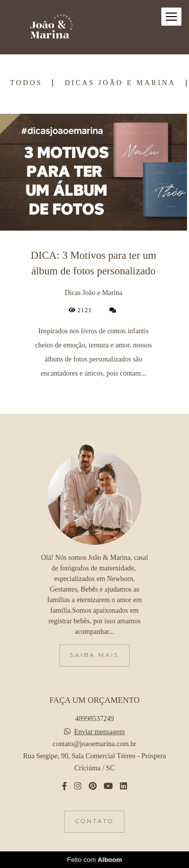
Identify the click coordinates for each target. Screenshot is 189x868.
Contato (94, 821)
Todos (26, 83)
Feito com (94, 860)
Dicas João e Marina (120, 83)
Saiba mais (94, 655)
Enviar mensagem (100, 732)
